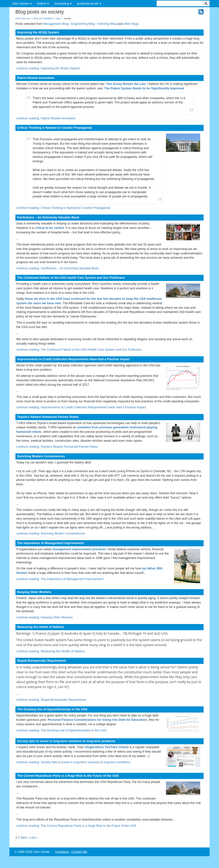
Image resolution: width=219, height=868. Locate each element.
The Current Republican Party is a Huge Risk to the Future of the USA (68, 776)
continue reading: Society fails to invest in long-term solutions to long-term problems (73, 762)
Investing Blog (107, 24)
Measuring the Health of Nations (41, 627)
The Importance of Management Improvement (50, 543)
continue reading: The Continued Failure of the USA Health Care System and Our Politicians (79, 350)
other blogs (131, 24)
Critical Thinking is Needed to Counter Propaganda (54, 128)
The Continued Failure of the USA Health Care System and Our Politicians (71, 278)
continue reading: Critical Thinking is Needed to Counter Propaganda (63, 208)
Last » (34, 838)
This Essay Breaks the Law (126, 84)
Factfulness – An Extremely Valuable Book (48, 217)
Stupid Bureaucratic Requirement (42, 661)
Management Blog (56, 24)
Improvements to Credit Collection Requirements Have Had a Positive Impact (73, 359)
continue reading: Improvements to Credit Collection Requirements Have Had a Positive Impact (81, 407)
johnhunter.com (23, 18)
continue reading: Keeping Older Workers (44, 617)
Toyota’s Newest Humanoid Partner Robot (48, 417)
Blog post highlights (43, 18)
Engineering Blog (83, 24)
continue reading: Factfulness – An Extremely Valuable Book (57, 268)
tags (58, 18)
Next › (25, 838)
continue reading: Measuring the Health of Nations (50, 651)
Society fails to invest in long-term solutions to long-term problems (66, 741)
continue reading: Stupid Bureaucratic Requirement (51, 700)
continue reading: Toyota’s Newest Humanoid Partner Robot (57, 447)
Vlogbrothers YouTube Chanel (107, 747)
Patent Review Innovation (36, 78)
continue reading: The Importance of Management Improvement (60, 579)
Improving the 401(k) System (38, 32)
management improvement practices (79, 549)
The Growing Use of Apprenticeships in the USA (52, 709)
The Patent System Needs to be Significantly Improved (144, 88)
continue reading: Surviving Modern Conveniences (51, 533)
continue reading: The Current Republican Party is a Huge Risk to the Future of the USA (76, 826)
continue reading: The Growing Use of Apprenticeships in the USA (61, 730)
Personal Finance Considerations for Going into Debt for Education (97, 720)
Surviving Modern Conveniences (41, 456)
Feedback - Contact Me (71, 852)
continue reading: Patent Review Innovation (46, 118)
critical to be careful (49, 228)
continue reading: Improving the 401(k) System (48, 68)
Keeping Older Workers (34, 592)
